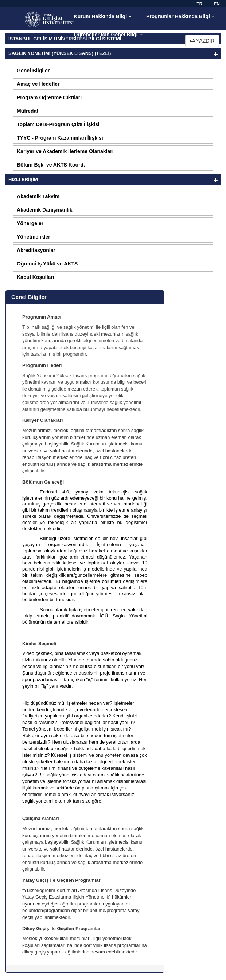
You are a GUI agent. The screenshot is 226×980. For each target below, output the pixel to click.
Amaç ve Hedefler (38, 84)
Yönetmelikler (34, 237)
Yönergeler (30, 223)
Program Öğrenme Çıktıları (49, 97)
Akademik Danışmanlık (45, 210)
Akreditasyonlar (36, 250)
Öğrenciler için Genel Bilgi (108, 35)
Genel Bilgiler (33, 71)
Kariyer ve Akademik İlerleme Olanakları (65, 151)
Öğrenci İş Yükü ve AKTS (47, 264)
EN (217, 4)
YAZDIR (202, 41)
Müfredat (28, 111)
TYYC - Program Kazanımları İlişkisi (60, 138)
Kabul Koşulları (36, 277)
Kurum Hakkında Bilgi (103, 16)
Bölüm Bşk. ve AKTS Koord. (51, 165)
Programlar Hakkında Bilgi (180, 16)
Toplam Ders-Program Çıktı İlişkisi (58, 124)
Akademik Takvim (38, 196)
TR (199, 4)
